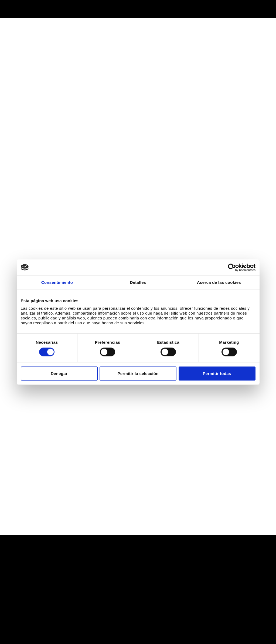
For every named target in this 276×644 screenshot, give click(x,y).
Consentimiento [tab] (57, 282)
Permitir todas (217, 374)
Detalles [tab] (138, 282)
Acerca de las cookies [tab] (219, 282)
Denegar (59, 374)
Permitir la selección (138, 374)
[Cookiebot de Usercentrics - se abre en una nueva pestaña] (232, 267)
